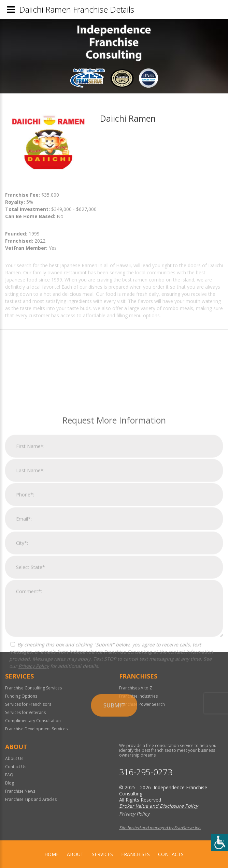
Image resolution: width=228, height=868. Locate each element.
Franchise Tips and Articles (31, 799)
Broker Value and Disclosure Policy (159, 806)
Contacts (171, 854)
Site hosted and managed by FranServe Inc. (160, 828)
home (52, 854)
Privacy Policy (34, 737)
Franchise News (20, 791)
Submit (114, 776)
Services (102, 854)
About (75, 854)
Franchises (136, 854)
